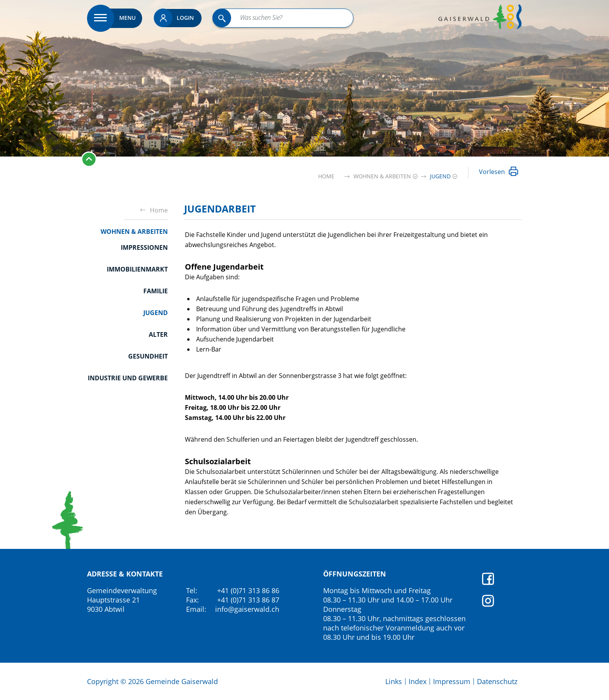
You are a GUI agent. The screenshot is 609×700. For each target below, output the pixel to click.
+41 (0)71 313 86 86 (248, 590)
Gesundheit (148, 356)
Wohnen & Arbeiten (134, 232)
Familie (156, 291)
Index (418, 681)
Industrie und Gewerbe (128, 378)
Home (326, 176)
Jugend (156, 312)
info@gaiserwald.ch (247, 609)
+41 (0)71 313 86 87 (248, 600)
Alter (158, 334)
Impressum (452, 681)
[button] (382, 176)
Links (394, 681)
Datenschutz (497, 681)
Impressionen (144, 247)
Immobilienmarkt (137, 269)
